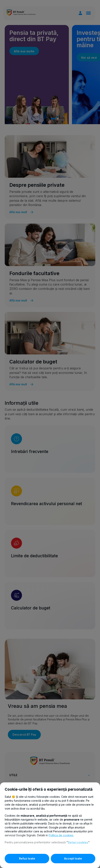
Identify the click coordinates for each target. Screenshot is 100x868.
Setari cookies (78, 842)
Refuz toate (27, 858)
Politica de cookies (61, 835)
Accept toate (73, 858)
